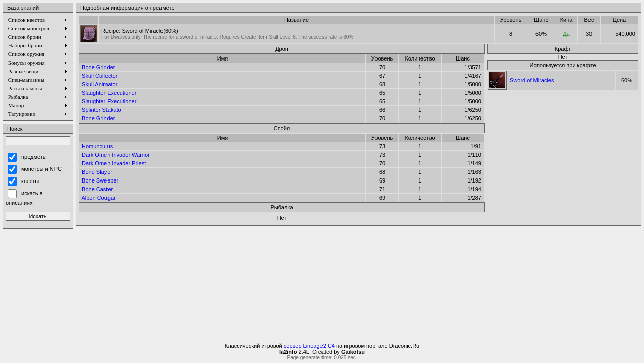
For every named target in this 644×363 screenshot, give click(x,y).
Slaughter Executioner (109, 93)
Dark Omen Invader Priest (114, 163)
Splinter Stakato (101, 110)
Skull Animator (99, 84)
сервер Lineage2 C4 (309, 346)
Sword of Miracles (532, 80)
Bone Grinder (98, 67)
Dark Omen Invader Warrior (116, 155)
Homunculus (97, 146)
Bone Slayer (97, 172)
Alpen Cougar (98, 198)
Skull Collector (99, 76)
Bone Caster (97, 189)
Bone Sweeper (100, 180)
